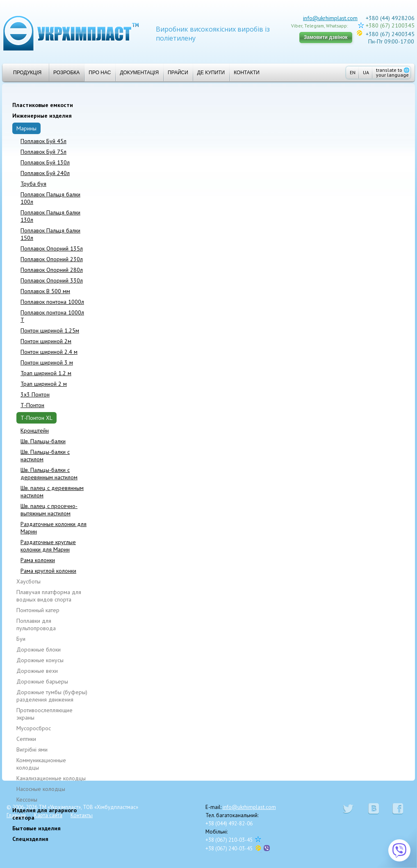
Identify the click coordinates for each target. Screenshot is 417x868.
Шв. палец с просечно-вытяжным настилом (49, 510)
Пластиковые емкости (43, 105)
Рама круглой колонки (48, 571)
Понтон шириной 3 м (47, 362)
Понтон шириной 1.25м (50, 330)
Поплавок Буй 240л (45, 173)
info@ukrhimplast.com (330, 18)
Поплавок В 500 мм (45, 291)
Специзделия (30, 839)
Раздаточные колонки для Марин (54, 528)
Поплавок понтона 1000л (52, 302)
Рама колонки (38, 560)
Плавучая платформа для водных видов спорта (49, 596)
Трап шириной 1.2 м (46, 373)
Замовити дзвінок (326, 37)
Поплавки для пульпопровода (36, 624)
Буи (21, 639)
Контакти (247, 73)
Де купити (211, 73)
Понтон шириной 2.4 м (49, 352)
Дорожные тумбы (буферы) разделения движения (52, 696)
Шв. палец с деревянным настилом (52, 492)
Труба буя (33, 184)
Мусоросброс (34, 728)
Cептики (26, 739)
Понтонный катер (38, 610)
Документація (139, 73)
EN (353, 72)
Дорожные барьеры (42, 681)
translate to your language (393, 72)
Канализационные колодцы (51, 778)
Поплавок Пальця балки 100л (50, 198)
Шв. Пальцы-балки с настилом (45, 456)
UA (366, 72)
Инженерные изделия (42, 116)
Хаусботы (28, 581)
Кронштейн (35, 431)
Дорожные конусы (40, 660)
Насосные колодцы (41, 789)
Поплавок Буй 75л (43, 152)
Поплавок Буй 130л (45, 162)
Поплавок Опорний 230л (52, 259)
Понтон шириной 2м (46, 341)
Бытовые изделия (36, 828)
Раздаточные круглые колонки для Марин (48, 546)
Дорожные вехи (37, 671)
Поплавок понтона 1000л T (52, 316)
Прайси (178, 73)
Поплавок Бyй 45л (43, 141)
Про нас (100, 73)
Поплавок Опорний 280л (52, 270)
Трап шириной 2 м (44, 384)
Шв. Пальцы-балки (43, 441)
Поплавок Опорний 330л (52, 280)
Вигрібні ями (32, 750)
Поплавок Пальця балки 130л (50, 216)
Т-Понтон (32, 405)
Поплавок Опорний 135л (52, 248)
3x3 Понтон (35, 394)
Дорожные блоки (39, 649)
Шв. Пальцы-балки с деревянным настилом (49, 474)
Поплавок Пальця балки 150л (50, 234)
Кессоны (27, 800)
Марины (26, 128)
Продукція (24, 73)
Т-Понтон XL (36, 418)
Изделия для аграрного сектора (44, 814)
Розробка (66, 73)
